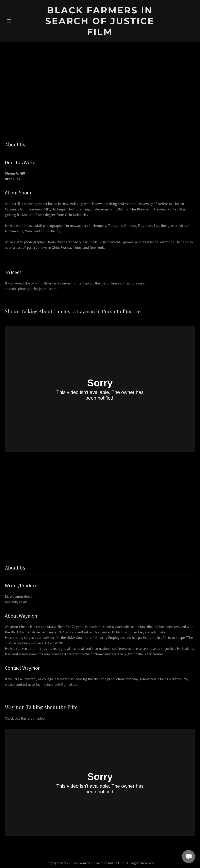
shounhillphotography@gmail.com (31, 289)
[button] (15, 21)
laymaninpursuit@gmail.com (58, 684)
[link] (100, 34)
